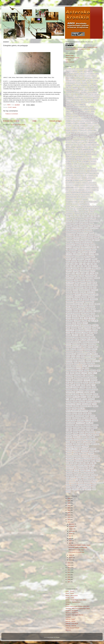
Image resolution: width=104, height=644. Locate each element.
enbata (89, 181)
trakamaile (77, 451)
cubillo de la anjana (80, 166)
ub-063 (98, 461)
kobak (86, 304)
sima (92, 430)
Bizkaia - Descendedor (72, 596)
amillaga (69, 88)
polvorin (69, 401)
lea (89, 321)
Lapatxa (68, 318)
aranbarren (70, 97)
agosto (71, 534)
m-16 (80, 335)
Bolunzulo (88, 152)
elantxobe (69, 181)
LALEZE (93, 313)
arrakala (87, 109)
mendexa (94, 349)
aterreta (69, 121)
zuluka (68, 492)
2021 (69, 510)
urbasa (91, 468)
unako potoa (70, 468)
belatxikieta (88, 145)
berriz (86, 147)
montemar (69, 361)
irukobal (74, 261)
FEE (97, 209)
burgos (89, 154)
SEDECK (95, 428)
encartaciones (71, 183)
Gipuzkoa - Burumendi (72, 611)
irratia (68, 261)
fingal (87, 211)
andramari (77, 90)
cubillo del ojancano (73, 169)
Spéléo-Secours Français (72, 628)
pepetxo (83, 397)
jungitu (77, 283)
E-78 (70, 178)
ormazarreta (78, 382)
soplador (96, 435)
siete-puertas (77, 430)
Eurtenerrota (85, 204)
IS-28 (92, 264)
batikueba (75, 143)
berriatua (80, 147)
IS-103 (72, 264)
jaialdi (82, 276)
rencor (68, 413)
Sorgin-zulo (77, 437)
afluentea (87, 76)
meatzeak (73, 349)
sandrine (95, 420)
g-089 (80, 216)
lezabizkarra (70, 330)
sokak (98, 432)
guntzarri (88, 240)
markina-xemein (77, 347)
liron (95, 333)
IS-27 (88, 264)
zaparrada (87, 482)
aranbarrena (79, 97)
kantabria (83, 285)
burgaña (83, 154)
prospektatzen (71, 404)
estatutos (90, 197)
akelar (89, 81)
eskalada (81, 190)
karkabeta (83, 292)
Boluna (81, 152)
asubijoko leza (71, 119)
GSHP (82, 240)
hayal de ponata (87, 242)
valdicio (92, 477)
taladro (95, 439)
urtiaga (73, 477)
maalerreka (90, 335)
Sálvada (68, 418)
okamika (78, 373)
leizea (74, 323)
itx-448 (83, 273)
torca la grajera (84, 449)
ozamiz (94, 387)
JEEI (96, 276)
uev (95, 463)
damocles (83, 171)
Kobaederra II (70, 302)
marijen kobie (92, 344)
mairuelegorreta (85, 337)
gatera (68, 228)
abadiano (87, 69)
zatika (68, 485)
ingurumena (70, 257)
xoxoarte (73, 482)
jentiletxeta (70, 278)
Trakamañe (85, 451)
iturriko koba (96, 268)
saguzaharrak (80, 416)
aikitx (94, 78)
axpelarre (83, 133)
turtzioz (75, 454)
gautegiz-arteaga (77, 228)
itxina (92, 273)
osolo (78, 385)
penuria (95, 394)
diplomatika (70, 176)
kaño (86, 287)
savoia (83, 428)
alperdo (69, 86)
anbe (88, 88)
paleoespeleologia (92, 390)
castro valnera (78, 164)
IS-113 (76, 264)
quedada (76, 406)
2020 (69, 513)
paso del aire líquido (72, 394)
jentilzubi (78, 278)
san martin (80, 420)
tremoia (92, 451)
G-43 (95, 216)
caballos (85, 159)
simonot (75, 432)
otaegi (83, 385)
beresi (68, 147)
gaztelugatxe (94, 228)
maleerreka (70, 340)
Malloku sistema (92, 340)
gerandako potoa (82, 233)
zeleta (94, 485)
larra (86, 318)
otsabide (82, 387)
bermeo (73, 147)
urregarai (69, 473)
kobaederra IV (90, 302)
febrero (71, 558)
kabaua (89, 283)
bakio (97, 133)
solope (90, 435)
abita (85, 71)
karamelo (69, 292)
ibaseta (94, 249)
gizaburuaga (83, 235)
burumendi (80, 157)
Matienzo (90, 347)
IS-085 (98, 261)
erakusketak (70, 185)
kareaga (76, 292)
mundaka (83, 363)
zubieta (82, 489)
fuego (91, 214)
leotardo (74, 328)
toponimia (85, 446)
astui (94, 116)
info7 (97, 254)
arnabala (75, 109)
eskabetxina (74, 190)
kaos (95, 287)
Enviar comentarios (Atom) (18, 125)
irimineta (94, 259)
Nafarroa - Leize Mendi (72, 624)
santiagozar (70, 425)
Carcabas (93, 162)
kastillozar (70, 297)
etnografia (70, 200)
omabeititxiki (90, 375)
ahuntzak (77, 78)
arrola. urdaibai (85, 112)
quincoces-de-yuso (86, 406)
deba (88, 171)
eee (83, 178)
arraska (93, 109)
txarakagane (94, 456)
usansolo (85, 477)
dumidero (91, 176)
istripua (82, 268)
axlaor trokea (71, 133)
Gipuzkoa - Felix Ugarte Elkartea (74, 615)
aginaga (94, 76)
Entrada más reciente (11, 121)
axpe (78, 133)
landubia (96, 316)
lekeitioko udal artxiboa (74, 325)
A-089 (74, 69)
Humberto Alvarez (87, 247)
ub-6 (88, 463)
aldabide (95, 81)
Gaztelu (86, 228)
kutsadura (89, 311)
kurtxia (93, 309)
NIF (83, 368)
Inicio (34, 121)
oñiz (72, 382)
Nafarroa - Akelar (70, 619)
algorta (78, 83)
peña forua (76, 397)
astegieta (76, 116)
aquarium (69, 95)
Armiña (92, 107)
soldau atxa (82, 435)
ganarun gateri (94, 221)
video (68, 482)
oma (84, 375)
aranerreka (88, 97)
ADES (74, 47)
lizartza (69, 335)
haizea (97, 240)
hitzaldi (93, 245)
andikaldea (94, 88)
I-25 (98, 247)
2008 (69, 579)
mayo (71, 541)
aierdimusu (88, 78)
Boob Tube (95, 152)
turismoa (69, 454)
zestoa (68, 487)
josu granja (70, 283)
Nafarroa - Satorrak (71, 626)
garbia (91, 223)
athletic (75, 121)
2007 (69, 582)
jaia (78, 276)
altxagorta (76, 86)
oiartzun (93, 371)
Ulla (93, 465)
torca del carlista (72, 449)
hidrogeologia (71, 245)
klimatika (75, 299)
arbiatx (89, 100)
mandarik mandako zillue (74, 342)
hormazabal (76, 247)
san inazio (85, 418)
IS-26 (84, 264)
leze (72, 333)
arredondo (70, 112)
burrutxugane (71, 157)
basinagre (69, 140)
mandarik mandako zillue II (91, 342)
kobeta (68, 306)
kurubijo (82, 311)
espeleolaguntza (87, 192)
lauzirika (84, 321)
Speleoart (68, 60)
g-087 (76, 216)
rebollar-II (81, 409)
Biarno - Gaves (70, 593)
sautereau (76, 428)
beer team (73, 145)
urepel (82, 470)
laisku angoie (85, 313)
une (76, 468)
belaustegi (96, 145)
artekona (75, 114)
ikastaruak (92, 252)
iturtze (68, 273)
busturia (78, 159)
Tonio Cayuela (95, 444)
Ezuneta (86, 209)
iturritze (69, 271)
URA (87, 468)
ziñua (79, 487)
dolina (84, 176)
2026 (69, 498)
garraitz (90, 226)
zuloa (94, 489)
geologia (89, 230)
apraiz (95, 93)
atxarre (83, 124)
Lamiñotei (81, 316)
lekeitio (14, 107)
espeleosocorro (71, 197)
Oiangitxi (86, 371)
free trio (85, 214)
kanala (76, 285)
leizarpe (69, 323)
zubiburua (75, 489)
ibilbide (68, 252)
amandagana (84, 86)
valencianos (70, 480)
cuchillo (83, 169)
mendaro (80, 349)
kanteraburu (70, 287)
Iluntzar (91, 254)
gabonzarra (81, 219)
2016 (69, 522)
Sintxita (81, 432)
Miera (83, 356)
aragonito (80, 95)
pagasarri (69, 390)
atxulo (68, 128)
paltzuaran (80, 392)
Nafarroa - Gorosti (70, 621)
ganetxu (75, 223)
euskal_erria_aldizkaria (74, 207)
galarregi (93, 219)
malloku (83, 340)
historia (87, 245)
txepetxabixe (70, 458)
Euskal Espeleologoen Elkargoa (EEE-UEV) (77, 606)
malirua (77, 340)
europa (68, 204)
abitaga (90, 71)
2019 (69, 515)
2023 (69, 505)
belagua (80, 145)
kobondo (74, 306)
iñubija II (69, 259)
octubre (71, 529)
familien (92, 209)
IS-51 (86, 266)
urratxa (94, 470)
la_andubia (97, 311)
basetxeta (94, 138)
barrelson (92, 135)
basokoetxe (85, 140)
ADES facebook (70, 62)
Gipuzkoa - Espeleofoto (72, 613)
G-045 (95, 214)
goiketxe (97, 235)
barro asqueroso (78, 138)
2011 (69, 572)
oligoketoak (78, 375)
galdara (76, 221)
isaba (90, 266)
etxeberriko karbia (72, 202)
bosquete (69, 154)
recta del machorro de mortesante (77, 411)
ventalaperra (87, 480)
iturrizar (76, 271)
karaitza (75, 290)
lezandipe (88, 330)
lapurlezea (75, 318)
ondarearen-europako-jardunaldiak (85, 378)
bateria (68, 143)
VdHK (81, 480)
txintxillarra (70, 461)
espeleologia (70, 195)
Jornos (76, 280)
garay (86, 223)
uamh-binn (87, 461)
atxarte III (69, 126)
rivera (80, 413)
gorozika (76, 240)
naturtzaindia (70, 368)
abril (70, 543)
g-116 (88, 216)
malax (93, 337)
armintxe (82, 105)
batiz (80, 143)
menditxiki (87, 352)
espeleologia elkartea (83, 195)
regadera (92, 411)
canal (80, 162)
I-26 (67, 249)
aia (82, 78)
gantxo (81, 223)
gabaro (68, 219)
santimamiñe (79, 425)
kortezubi (69, 309)
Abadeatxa (80, 69)
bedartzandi (93, 143)
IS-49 (78, 266)
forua (92, 211)
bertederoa (93, 147)
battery (85, 143)
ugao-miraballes (71, 465)
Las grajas (69, 321)
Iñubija (93, 257)
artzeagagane (89, 114)
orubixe (92, 382)
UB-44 (84, 463)
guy (93, 240)
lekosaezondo (87, 325)
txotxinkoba (79, 461)
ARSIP (93, 112)
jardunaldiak (89, 276)
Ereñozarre (70, 188)
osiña (68, 385)
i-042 (95, 247)
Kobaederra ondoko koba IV (75, 304)
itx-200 (78, 273)
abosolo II (83, 74)
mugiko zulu (96, 361)
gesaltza (69, 235)
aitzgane (69, 81)
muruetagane (76, 366)
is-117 (80, 264)
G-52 (99, 216)
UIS (90, 465)
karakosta (95, 290)
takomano (89, 439)
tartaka (79, 442)
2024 (69, 503)
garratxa (97, 226)
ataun (78, 119)
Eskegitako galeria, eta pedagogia (78, 547)
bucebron (76, 154)
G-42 (92, 216)
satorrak (69, 428)
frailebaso (78, 214)
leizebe (79, 323)
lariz (81, 318)
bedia (68, 145)
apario (90, 93)
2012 (69, 570)
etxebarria (85, 200)
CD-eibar (86, 164)
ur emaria (81, 468)
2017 (69, 520)
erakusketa (93, 183)
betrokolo (69, 150)
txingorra (97, 458)
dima (86, 173)
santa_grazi (89, 423)
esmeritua (95, 190)
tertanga (69, 444)
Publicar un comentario (12, 114)
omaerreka (69, 378)
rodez (85, 413)
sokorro (69, 435)
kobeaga (97, 304)
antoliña (69, 93)
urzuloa (79, 477)
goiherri (91, 235)
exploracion (96, 207)
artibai (81, 114)
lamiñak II (75, 316)
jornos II (82, 280)
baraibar (69, 135)
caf (90, 159)
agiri (72, 78)
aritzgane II (92, 102)
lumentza (75, 335)
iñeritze (87, 257)
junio (70, 538)
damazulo (76, 171)
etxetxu (82, 202)
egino (90, 178)
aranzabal (69, 100)
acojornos (91, 74)
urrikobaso (70, 475)
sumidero (84, 437)
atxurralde (89, 128)
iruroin (80, 261)
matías (85, 347)
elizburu (76, 181)
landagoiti (89, 316)
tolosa (87, 444)
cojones (93, 164)
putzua (94, 404)
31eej (70, 69)
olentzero (69, 375)
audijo (95, 128)
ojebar (72, 373)
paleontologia (71, 392)
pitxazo (85, 399)
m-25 (84, 335)
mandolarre (76, 344)
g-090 (84, 216)
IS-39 (67, 266)
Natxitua (78, 368)
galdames (69, 221)
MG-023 (73, 356)
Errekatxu (95, 188)
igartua (74, 252)
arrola (76, 112)
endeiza (79, 183)
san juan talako (71, 420)
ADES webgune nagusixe (72, 58)
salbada (93, 416)
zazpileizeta (82, 485)
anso (96, 90)
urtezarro (94, 475)
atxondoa (90, 126)
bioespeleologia (88, 150)
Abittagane (69, 74)
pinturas (79, 399)
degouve (94, 171)
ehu (94, 178)
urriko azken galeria (87, 473)
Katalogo (77, 297)
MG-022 (68, 356)
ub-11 (72, 463)
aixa (74, 81)
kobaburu (86, 299)
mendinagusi (70, 352)
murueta (69, 366)
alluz (90, 83)
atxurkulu (75, 128)
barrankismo (84, 135)
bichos (76, 150)
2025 (69, 501)
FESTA (82, 211)
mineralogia (96, 356)
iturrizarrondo (85, 271)
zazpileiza (74, 485)
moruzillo (82, 361)
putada (79, 404)
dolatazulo (78, 176)
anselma (91, 90)
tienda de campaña (79, 444)
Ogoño (81, 371)
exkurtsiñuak (86, 207)
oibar (99, 371)
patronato (89, 394)
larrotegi (92, 318)
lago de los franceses (73, 313)
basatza (87, 138)
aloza (94, 83)
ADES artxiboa (70, 76)
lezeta (91, 333)
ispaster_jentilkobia (72, 268)
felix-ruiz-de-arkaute (73, 211)
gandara (69, 223)
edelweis (78, 178)
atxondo (83, 126)
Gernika (91, 233)
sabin (90, 413)
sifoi (84, 430)
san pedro (88, 420)
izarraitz (73, 276)
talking (74, 442)
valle (76, 480)
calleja (75, 162)
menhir (94, 352)
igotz (79, 252)
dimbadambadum (94, 173)
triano (97, 451)
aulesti (68, 131)
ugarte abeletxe (83, 465)
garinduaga (83, 226)
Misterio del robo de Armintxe (75, 359)
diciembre (72, 524)
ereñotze (94, 185)
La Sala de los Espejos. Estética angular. (80, 545)
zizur (94, 487)
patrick (82, 394)
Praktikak (89, 401)
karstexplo (68, 617)
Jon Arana (97, 278)
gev (74, 235)
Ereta (76, 188)
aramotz (97, 95)
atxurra (81, 128)
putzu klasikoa (86, 404)
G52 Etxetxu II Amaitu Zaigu (76, 550)
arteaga (69, 114)
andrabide (69, 90)
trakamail (69, 451)
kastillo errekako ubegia (90, 295)
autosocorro (92, 131)
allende (85, 83)
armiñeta (69, 109)
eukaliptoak (89, 202)
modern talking (91, 359)
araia (86, 95)
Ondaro (68, 380)
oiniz (67, 373)
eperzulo (85, 183)
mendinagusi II (79, 352)
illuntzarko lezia (78, 254)
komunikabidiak (83, 306)
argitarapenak (75, 102)
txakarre (91, 454)
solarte (75, 435)
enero (71, 560)
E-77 (67, 178)
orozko (86, 382)
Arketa (76, 105)
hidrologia (80, 245)
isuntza (88, 268)
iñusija (74, 259)
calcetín (95, 159)
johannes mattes (87, 278)
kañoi (90, 287)
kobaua (91, 304)
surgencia (92, 437)
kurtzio (76, 311)
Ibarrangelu (73, 249)
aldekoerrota (70, 83)
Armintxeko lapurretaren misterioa (77, 107)
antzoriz (84, 93)
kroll (83, 309)
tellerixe (92, 442)
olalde (90, 373)
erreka (88, 188)
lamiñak (68, 316)
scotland (89, 428)
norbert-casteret (72, 371)
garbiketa (69, 226)
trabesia (93, 449)
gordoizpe (69, 240)
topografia (70, 446)
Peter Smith (96, 397)
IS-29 (95, 264)
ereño (77, 185)
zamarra (80, 482)
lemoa (68, 328)
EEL (86, 178)
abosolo (77, 74)
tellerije (86, 442)
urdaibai (77, 470)
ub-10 (68, 463)
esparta (68, 192)
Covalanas (69, 166)
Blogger (58, 637)
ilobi (86, 254)
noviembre (72, 526)
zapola (94, 482)
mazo (68, 349)
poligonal (91, 399)
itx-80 (87, 273)
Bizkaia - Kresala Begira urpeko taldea (76, 600)
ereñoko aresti (85, 185)
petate (89, 397)
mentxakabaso (81, 354)
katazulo (84, 297)
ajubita (84, 81)
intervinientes (79, 257)
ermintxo (82, 188)
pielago (72, 399)
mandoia (69, 344)
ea (74, 178)
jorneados (69, 280)
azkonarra (91, 133)
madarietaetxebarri (72, 337)
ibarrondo (88, 249)
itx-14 (73, 273)
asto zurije (83, 116)
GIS (77, 235)
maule (96, 347)
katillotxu (91, 297)
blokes (76, 152)
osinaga (98, 382)
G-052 (72, 216)
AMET (91, 86)
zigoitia (74, 487)
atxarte (89, 124)
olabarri (84, 373)
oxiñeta (89, 387)
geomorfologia (71, 233)
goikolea (90, 238)
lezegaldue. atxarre (81, 333)
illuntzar (69, 254)
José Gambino (90, 280)
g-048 (68, 216)
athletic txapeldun (85, 121)
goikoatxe (69, 238)
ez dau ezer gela (71, 209)
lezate (68, 333)
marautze (84, 344)
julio (70, 536)
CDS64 (68, 604)
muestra (88, 361)
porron (75, 401)
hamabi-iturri (70, 242)
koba (80, 299)
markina (69, 347)
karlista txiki (91, 292)
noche (87, 368)
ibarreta (81, 249)
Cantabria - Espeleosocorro (73, 602)
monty (75, 361)
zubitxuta (88, 489)
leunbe (94, 328)
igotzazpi (85, 252)
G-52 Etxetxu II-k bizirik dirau (76, 552)
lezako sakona (80, 330)
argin (68, 102)
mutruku (91, 366)
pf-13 (68, 399)
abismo (81, 71)
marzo (71, 555)
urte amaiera (78, 475)
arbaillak (83, 100)
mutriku (84, 366)
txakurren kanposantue (74, 456)
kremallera (77, 309)
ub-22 (76, 463)
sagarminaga (70, 416)
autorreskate (82, 131)
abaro (93, 69)
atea (97, 119)
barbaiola (76, 135)
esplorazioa (82, 197)
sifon (88, 430)
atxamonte (76, 124)
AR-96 (75, 95)
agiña (68, 78)
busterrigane (70, 159)
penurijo (69, 397)
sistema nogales (90, 432)
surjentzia (69, 439)
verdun (95, 480)
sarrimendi (95, 425)
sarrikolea (87, 425)
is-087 (68, 264)
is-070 (94, 261)
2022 (69, 508)
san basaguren (77, 418)
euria (95, 202)
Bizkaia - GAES (70, 598)
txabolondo (83, 454)
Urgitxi (88, 470)
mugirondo (69, 363)
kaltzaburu (70, 285)
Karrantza (78, 295)
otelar (88, 385)
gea (80, 230)
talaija (68, 442)
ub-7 (92, 463)
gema (83, 230)
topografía (78, 446)
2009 (69, 577)
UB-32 (80, 463)
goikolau (84, 238)
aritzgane (84, 102)
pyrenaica (69, 406)
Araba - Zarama (70, 591)
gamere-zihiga (84, 221)
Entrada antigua (56, 121)
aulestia (74, 131)
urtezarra (87, 475)
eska (67, 190)
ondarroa (87, 380)
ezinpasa (80, 209)
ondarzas (94, 380)
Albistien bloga (70, 55)
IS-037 (10, 107)
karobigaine (70, 295)
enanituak (83, 181)
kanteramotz (79, 287)
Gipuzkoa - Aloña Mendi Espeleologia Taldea (78, 609)
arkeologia (70, 105)
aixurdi (78, 81)
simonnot (69, 432)
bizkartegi (69, 152)
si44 (71, 430)
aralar (91, 95)
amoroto (75, 88)
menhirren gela (71, 354)
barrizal (69, 138)
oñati (68, 382)
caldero (69, 162)
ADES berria (79, 76)
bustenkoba (87, 157)
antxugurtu (76, 93)
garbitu (76, 226)
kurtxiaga (69, 311)
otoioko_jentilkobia (72, 387)
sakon (87, 416)
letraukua (88, 328)
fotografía (70, 214)
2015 (69, 563)
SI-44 (67, 430)
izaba (68, 276)
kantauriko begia (92, 285)
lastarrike (77, 321)
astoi (90, 116)
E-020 (96, 176)
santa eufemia (80, 423)
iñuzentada (81, 259)
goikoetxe (77, 238)
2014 (69, 565)
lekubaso (95, 325)
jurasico (83, 283)
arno (81, 109)
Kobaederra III (80, 302)
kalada (95, 283)
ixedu (96, 273)
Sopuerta (69, 437)
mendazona (87, 349)
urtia (68, 477)
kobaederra (94, 299)
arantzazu (96, 97)
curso (94, 169)
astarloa (69, 116)
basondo (92, 140)
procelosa (97, 401)
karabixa (69, 290)
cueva (89, 169)
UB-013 (93, 461)
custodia (69, 171)
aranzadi (76, 100)
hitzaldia (69, 247)
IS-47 (71, 266)
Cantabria (86, 162)
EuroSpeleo (75, 204)
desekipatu (69, 173)
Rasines (74, 409)
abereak (75, 71)
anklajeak (84, 90)
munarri (76, 363)
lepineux (81, 328)
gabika (74, 219)
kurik (88, 309)
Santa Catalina (70, 423)
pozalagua (82, 401)
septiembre (72, 531)
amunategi (82, 88)
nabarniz (97, 366)
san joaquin (93, 418)
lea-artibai (95, 321)
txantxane (86, 456)
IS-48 (75, 266)
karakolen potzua (85, 290)
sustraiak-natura (79, 439)
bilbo (81, 150)
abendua (69, 71)
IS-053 (89, 261)
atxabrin (69, 124)
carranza (69, 164)
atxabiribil (95, 121)
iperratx (88, 259)
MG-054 (78, 356)
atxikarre (76, 126)
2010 (69, 575)
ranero (68, 409)
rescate (74, 413)
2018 (69, 517)
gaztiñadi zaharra (72, 230)
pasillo (93, 392)
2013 (69, 568)
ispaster (95, 266)
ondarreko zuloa (77, 380)
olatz (95, 373)
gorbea (97, 238)
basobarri (77, 140)
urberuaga (69, 470)
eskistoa (88, 190)
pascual (87, 392)
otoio (93, 385)
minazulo (88, 356)
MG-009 (95, 354)
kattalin (69, 299)
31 (67, 69)
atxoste (96, 126)
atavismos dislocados (88, 119)
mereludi (90, 354)
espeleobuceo (76, 192)
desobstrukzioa (79, 173)
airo (98, 78)
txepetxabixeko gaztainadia (84, 458)
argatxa (95, 100)
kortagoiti (92, 306)
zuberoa (69, 489)
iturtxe (93, 271)
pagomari (82, 390)
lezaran (95, 330)
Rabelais (95, 406)
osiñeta (73, 385)
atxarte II (95, 124)
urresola (76, 473)
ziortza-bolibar (86, 487)
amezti (95, 86)
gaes (87, 219)
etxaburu (77, 200)
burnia (95, 154)
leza (99, 328)
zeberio (89, 485)
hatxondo (78, 242)
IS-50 (82, 266)
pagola (75, 390)
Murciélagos (91, 363)
